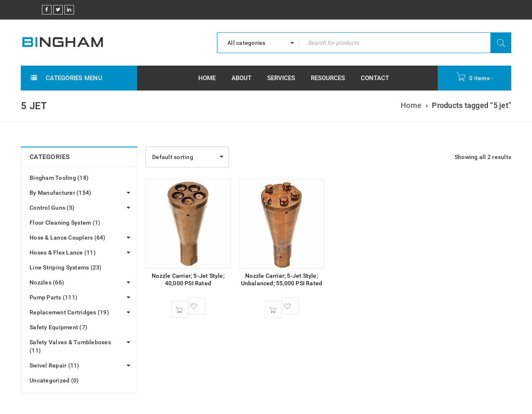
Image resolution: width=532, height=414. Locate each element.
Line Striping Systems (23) (66, 267)
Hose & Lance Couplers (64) (68, 238)
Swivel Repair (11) (54, 365)
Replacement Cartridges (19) (69, 312)
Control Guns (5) (52, 208)
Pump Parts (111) (53, 297)
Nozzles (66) (47, 282)
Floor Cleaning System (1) (65, 223)
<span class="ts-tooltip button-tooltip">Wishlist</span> (197, 306)
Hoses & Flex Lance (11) (63, 252)
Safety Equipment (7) (58, 327)
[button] (180, 309)
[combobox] (258, 43)
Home (411, 105)
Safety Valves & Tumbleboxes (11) (70, 346)
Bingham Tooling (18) (59, 178)
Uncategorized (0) (54, 380)
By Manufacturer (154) (60, 193)
